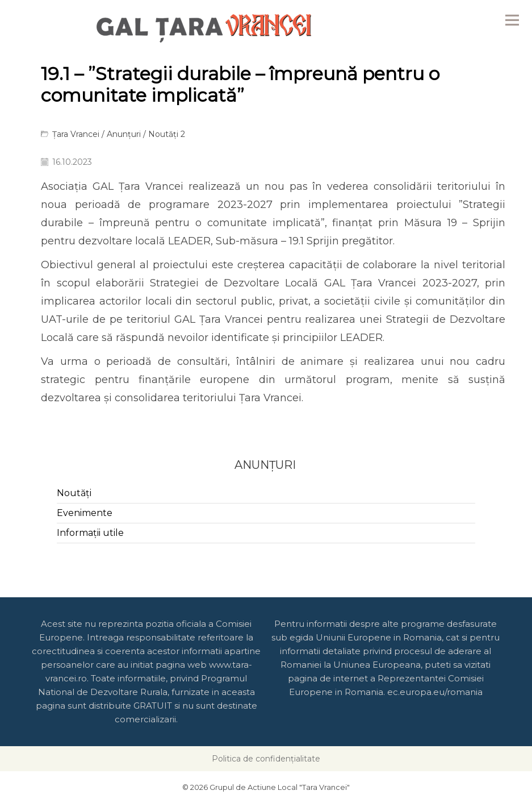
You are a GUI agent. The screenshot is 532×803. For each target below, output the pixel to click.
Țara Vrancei (76, 134)
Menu (512, 20)
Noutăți (74, 493)
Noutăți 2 (167, 134)
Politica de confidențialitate (266, 759)
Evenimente (85, 513)
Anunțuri (124, 134)
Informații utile (90, 533)
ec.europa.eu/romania (435, 692)
